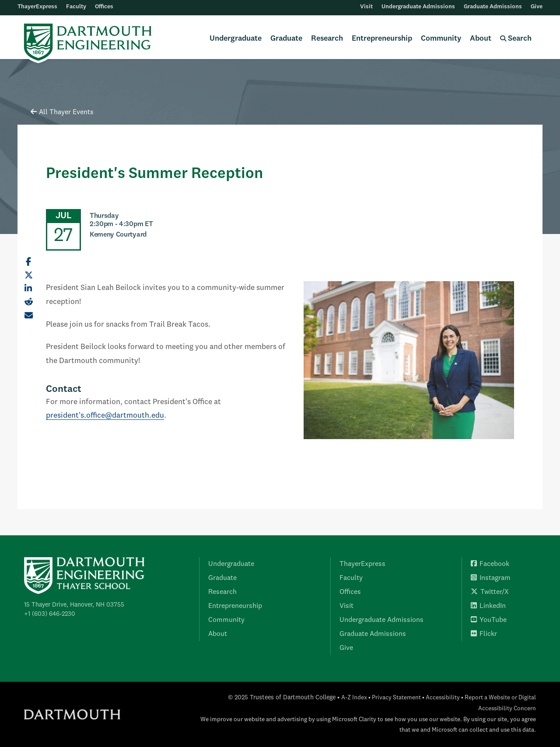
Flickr (484, 634)
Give (537, 7)
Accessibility (443, 698)
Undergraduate (236, 39)
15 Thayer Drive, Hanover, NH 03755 (74, 605)
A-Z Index (354, 698)
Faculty (76, 7)
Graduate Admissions (493, 7)
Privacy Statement (396, 698)
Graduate (286, 39)
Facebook (490, 564)
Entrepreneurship (382, 39)
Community (441, 39)
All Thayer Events (62, 112)
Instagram (491, 578)
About (481, 39)
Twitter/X (490, 592)
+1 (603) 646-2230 (50, 614)
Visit (366, 7)
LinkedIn (488, 606)
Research (327, 39)
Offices (104, 7)
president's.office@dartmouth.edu (105, 416)
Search (516, 39)
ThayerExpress (37, 7)
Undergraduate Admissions (418, 7)
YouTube (489, 620)
